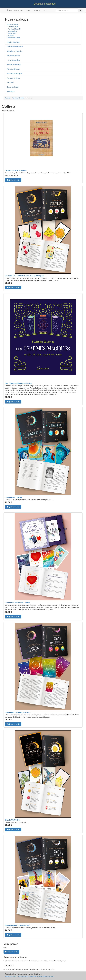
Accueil (8, 98)
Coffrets (11, 36)
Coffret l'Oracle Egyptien (16, 170)
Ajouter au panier (13, 180)
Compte (37, 10)
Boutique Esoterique (15, 10)
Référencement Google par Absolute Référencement (36, 976)
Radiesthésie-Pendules (15, 47)
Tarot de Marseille (15, 29)
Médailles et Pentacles (15, 51)
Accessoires (13, 31)
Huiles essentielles (13, 60)
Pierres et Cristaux (13, 69)
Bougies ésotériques (14, 65)
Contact (28, 10)
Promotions (12, 33)
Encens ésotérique (13, 56)
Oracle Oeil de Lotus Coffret (17, 925)
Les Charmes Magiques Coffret (19, 383)
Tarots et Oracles (13, 25)
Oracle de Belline (14, 38)
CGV (45, 10)
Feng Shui (10, 83)
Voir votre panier (12, 952)
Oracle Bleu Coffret (13, 497)
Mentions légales (11, 976)
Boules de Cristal (13, 87)
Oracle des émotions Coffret (17, 603)
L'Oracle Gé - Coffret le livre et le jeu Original (25, 276)
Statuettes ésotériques (15, 74)
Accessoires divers (13, 78)
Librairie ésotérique (13, 42)
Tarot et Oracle (14, 27)
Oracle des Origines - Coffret (18, 712)
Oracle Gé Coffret (13, 820)
